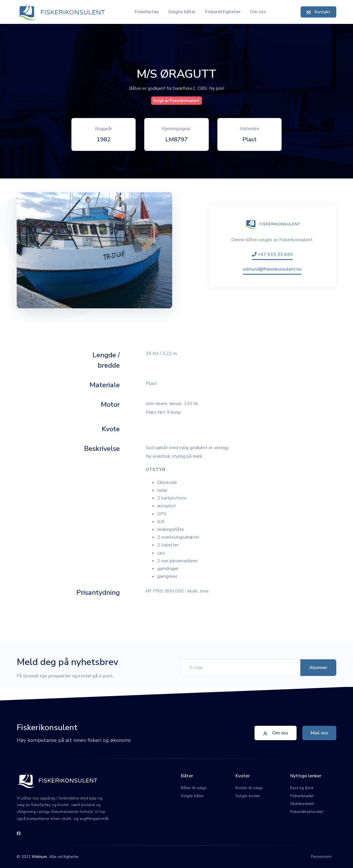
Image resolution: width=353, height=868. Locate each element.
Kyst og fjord (302, 788)
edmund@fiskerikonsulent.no (272, 269)
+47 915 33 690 (272, 254)
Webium (39, 857)
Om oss (258, 12)
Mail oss (319, 733)
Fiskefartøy (147, 12)
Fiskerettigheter (223, 12)
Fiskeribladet (302, 796)
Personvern (321, 857)
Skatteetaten (302, 804)
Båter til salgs (194, 788)
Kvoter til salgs (249, 788)
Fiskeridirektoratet (307, 812)
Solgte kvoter (248, 796)
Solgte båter (182, 12)
